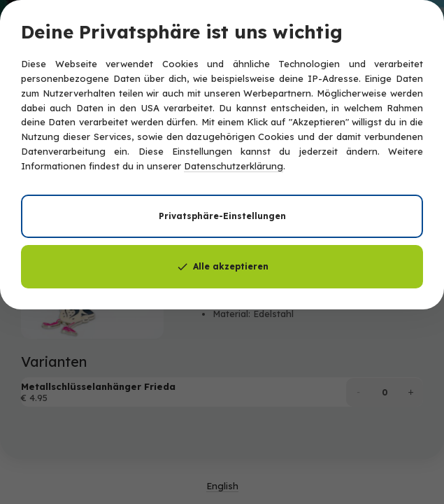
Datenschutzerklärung (234, 166)
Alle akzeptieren (222, 267)
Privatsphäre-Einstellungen (222, 216)
